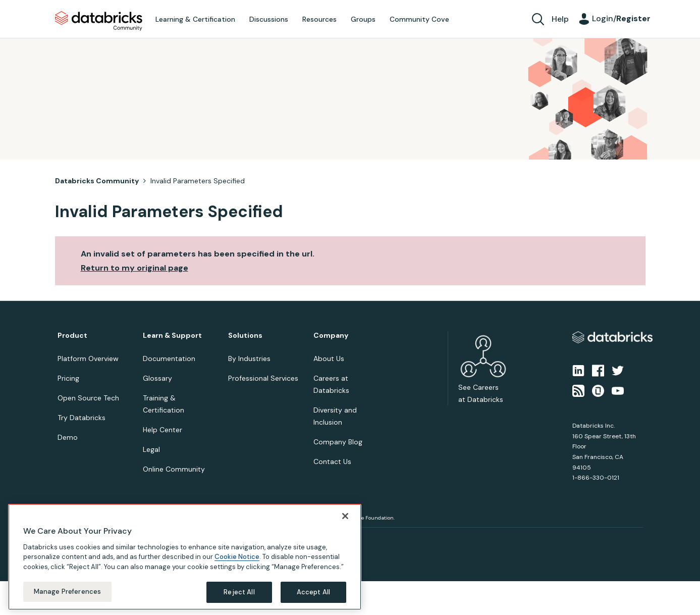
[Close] (345, 517)
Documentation (169, 358)
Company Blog (338, 442)
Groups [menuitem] (363, 19)
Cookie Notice (237, 558)
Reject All (239, 593)
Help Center (163, 430)
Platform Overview (88, 358)
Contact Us (332, 462)
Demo (68, 437)
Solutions (245, 336)
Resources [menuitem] (319, 19)
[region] (185, 557)
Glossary (157, 378)
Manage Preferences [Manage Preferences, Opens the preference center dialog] (67, 593)
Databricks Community (99, 21)
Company (331, 336)
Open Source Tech (88, 398)
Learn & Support (172, 336)
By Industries (249, 358)
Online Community (174, 469)
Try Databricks (82, 418)
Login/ (621, 18)
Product (72, 336)
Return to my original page (134, 268)
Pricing (68, 378)
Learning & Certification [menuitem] (195, 19)
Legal (151, 449)
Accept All (313, 593)
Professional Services (263, 378)
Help (560, 19)
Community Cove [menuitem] (419, 19)
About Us (329, 358)
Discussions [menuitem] (269, 19)
